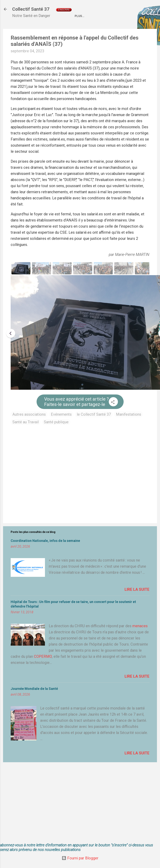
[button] (113, 416)
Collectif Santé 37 (31, 9)
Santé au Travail (26, 435)
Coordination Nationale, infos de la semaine (45, 554)
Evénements (61, 427)
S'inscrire (64, 10)
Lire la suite (137, 602)
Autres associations (29, 427)
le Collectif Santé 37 (94, 427)
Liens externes (126, 29)
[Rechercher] (155, 10)
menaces (140, 639)
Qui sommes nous (48, 29)
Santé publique (56, 435)
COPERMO (43, 669)
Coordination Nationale (88, 29)
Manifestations (129, 427)
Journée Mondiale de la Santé (34, 702)
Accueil (21, 29)
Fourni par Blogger (80, 858)
